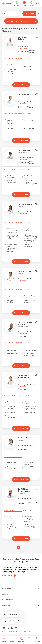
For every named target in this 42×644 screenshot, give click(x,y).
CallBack (37, 640)
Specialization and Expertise (13, 58)
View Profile (23, 48)
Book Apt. (21, 640)
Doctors (12, 640)
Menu (4, 640)
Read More (9, 576)
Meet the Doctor (21, 85)
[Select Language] (37, 4)
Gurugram (30, 13)
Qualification (27, 58)
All (12, 14)
